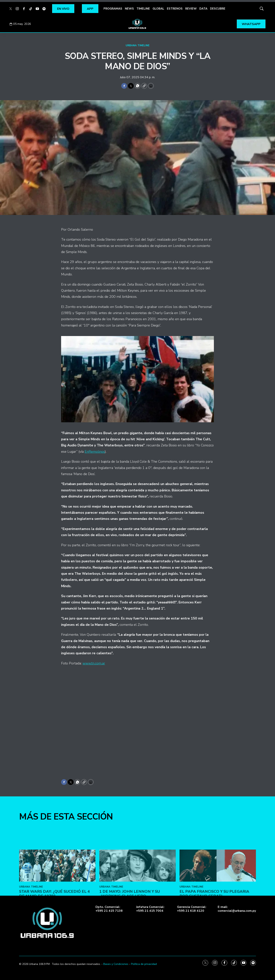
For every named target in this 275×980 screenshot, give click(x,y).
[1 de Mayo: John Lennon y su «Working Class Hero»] (137, 898)
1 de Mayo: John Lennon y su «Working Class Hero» (130, 926)
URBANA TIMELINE (138, 46)
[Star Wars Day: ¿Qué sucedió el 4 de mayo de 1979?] (57, 898)
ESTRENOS (175, 9)
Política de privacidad (144, 964)
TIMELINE (143, 9)
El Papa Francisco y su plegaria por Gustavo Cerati (214, 926)
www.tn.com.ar (94, 663)
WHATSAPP (251, 24)
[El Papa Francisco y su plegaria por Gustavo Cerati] (218, 898)
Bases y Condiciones (116, 964)
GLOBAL (158, 9)
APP (90, 9)
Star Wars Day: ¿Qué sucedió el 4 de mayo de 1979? (54, 926)
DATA (203, 9)
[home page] (137, 24)
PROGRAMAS (113, 9)
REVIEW (191, 9)
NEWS (129, 9)
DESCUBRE (218, 9)
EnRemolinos (95, 452)
